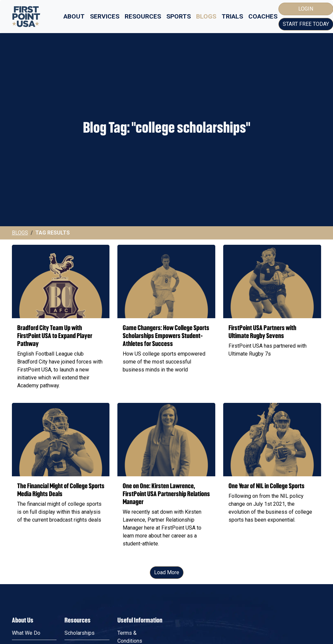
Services (105, 16)
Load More (167, 572)
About (74, 16)
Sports (179, 16)
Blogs (206, 16)
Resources (143, 16)
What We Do (26, 633)
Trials (232, 16)
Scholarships (80, 633)
